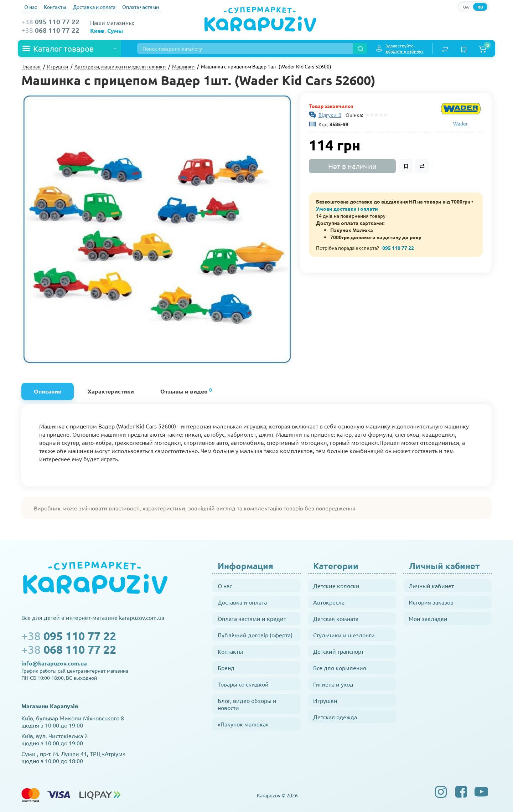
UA (466, 7)
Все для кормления (340, 668)
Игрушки (325, 700)
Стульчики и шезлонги (344, 635)
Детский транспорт (338, 651)
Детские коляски (336, 586)
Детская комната (336, 618)
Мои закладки (428, 618)
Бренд (226, 668)
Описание (48, 391)
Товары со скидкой (243, 684)
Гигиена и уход (333, 684)
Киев (97, 30)
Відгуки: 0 (330, 115)
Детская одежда (335, 717)
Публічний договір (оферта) (255, 635)
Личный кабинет (431, 586)
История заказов (431, 602)
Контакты (55, 7)
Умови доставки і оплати (347, 209)
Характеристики (111, 391)
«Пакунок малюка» (243, 724)
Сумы (115, 30)
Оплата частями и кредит (252, 618)
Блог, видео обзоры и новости (247, 704)
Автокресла (329, 602)
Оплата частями (141, 7)
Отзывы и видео (186, 390)
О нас (31, 7)
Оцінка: (353, 115)
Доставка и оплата (94, 7)
